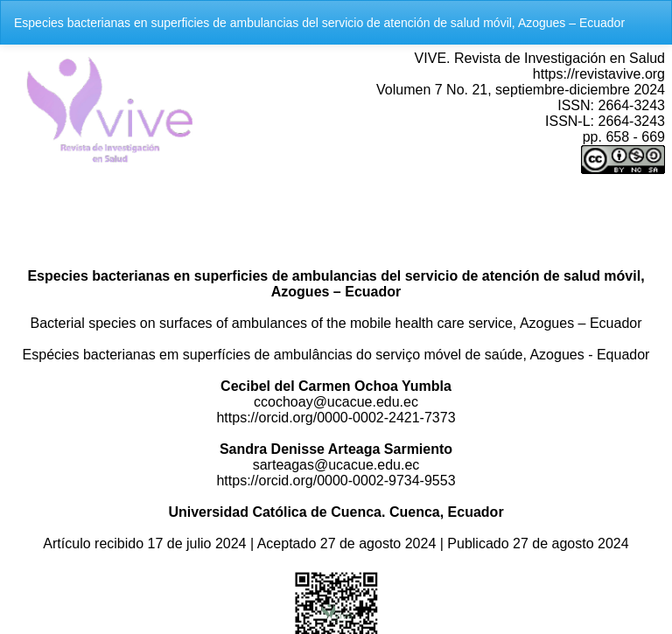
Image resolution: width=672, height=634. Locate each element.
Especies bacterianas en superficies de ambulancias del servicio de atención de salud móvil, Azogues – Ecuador (319, 23)
